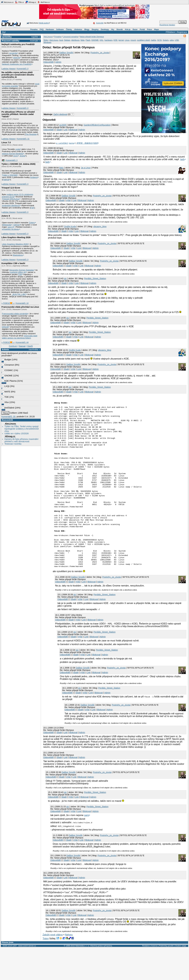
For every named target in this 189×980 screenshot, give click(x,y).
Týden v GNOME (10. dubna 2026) (18, 164)
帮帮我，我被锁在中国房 (87, 142)
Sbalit (59, 131)
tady (183, 158)
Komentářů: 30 (8, 417)
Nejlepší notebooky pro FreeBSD (18, 44)
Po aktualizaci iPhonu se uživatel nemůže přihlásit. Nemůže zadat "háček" (18, 114)
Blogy (87, 29)
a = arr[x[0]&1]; (62, 142)
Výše (68, 199)
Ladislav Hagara (8, 69)
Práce (149, 29)
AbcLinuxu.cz (7, 2)
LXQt (6, 386)
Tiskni (46, 971)
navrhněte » (34, 350)
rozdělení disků (143, 40)
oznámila (13, 53)
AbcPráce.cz (44, 2)
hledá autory (44, 23)
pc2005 (63, 126)
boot (61, 40)
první (16, 156)
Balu (61, 166)
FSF (32, 208)
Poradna (34, 29)
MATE (6, 392)
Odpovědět (48, 62)
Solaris (166, 40)
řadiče (153, 40)
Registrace (182, 32)
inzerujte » (35, 41)
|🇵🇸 (3, 160)
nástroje (17, 58)
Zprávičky (7, 37)
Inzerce (154, 978)
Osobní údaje (181, 978)
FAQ (42, 29)
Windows (47, 42)
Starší (30, 346)
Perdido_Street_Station (95, 277)
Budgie (7, 360)
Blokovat (73, 131)
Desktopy (105, 29)
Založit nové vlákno (53, 967)
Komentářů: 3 (12, 160)
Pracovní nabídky (11, 41)
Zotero (32, 223)
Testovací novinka (13, 444)
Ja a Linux (86, 166)
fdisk (83, 40)
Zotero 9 (6, 216)
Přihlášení (170, 32)
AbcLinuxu (10, 424)
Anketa (5, 350)
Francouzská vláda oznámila (15, 314)
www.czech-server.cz (27, 978)
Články (69, 29)
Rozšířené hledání (167, 25)
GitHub (17, 225)
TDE (5, 397)
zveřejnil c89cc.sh (18, 272)
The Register (31, 134)
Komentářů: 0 (23, 69)
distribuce (75, 40)
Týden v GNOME (10, 175)
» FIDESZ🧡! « (8, 303)
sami (87, 847)
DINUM (5, 327)
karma (72, 142)
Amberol (34, 177)
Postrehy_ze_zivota (100, 53)
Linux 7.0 (6, 142)
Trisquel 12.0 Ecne (11, 188)
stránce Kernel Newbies (13, 154)
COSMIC (8, 370)
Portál (142, 29)
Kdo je (128, 29)
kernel (121, 40)
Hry (113, 29)
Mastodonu (18, 255)
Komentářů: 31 (23, 139)
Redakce (146, 978)
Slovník (120, 29)
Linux (127, 40)
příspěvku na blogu (10, 229)
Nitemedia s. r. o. (82, 978)
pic (65, 277)
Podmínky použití (166, 978)
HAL (102, 40)
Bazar (135, 29)
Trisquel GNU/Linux (11, 199)
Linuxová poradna (71, 37)
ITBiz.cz (19, 2)
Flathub (6, 180)
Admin (58, 62)
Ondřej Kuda (70, 225)
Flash (88, 40)
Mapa (156, 29)
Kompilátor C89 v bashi (13, 263)
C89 (20, 274)
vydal (18, 149)
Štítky (46, 40)
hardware (108, 40)
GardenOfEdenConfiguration (97, 126)
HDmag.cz (31, 2)
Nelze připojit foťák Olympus (92, 37)
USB (177, 40)
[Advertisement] (77, 107)
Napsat (22, 346)
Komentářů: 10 (22, 303)
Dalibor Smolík (66, 53)
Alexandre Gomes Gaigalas (21, 270)
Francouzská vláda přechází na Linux (20, 307)
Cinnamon (8, 365)
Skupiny (95, 29)
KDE (116, 40)
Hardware (50, 29)
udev (172, 40)
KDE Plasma (9, 381)
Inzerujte (100, 23)
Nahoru (69, 967)
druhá (22, 156)
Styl (4, 32)
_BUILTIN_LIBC (19, 294)
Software (60, 29)
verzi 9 (10, 227)
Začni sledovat (60, 116)
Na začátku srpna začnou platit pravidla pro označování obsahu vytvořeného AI (18, 75)
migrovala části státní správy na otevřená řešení (20, 337)
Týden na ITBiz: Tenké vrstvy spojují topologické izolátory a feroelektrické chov (22, 429)
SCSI (159, 40)
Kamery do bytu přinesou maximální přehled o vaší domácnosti (21, 440)
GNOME (7, 376)
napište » (36, 37)
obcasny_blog (100, 225)
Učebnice (78, 29)
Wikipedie (7, 225)
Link (66, 131)
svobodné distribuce (11, 205)
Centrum (13, 346)
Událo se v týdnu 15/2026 (16, 433)
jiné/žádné (8, 408)
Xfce (5, 402)
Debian (67, 40)
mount (133, 40)
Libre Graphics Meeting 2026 (16, 237)
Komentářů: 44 (22, 342)
